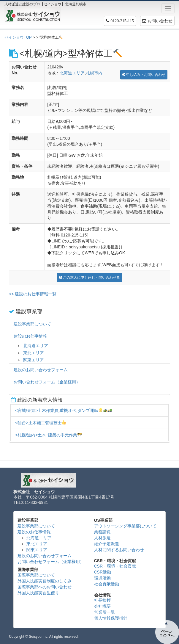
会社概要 (102, 606)
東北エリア (34, 353)
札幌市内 (94, 73)
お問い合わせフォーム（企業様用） (47, 382)
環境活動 (102, 578)
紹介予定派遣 (107, 544)
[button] (120, 21)
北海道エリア (72, 73)
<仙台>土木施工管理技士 (41, 423)
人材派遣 (102, 538)
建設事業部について (32, 324)
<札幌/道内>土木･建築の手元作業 (48, 435)
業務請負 (102, 532)
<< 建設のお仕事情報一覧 (33, 294)
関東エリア (34, 360)
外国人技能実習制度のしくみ (45, 581)
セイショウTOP (18, 37)
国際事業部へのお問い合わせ (45, 587)
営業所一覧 (104, 612)
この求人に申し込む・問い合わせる (89, 278)
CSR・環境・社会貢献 (115, 566)
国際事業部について (36, 575)
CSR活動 (103, 572)
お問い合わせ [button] (157, 21)
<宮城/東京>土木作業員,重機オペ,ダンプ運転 (64, 410)
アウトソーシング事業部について (125, 526)
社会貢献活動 (107, 584)
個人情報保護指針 (111, 618)
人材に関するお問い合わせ (119, 550)
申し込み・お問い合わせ (144, 75)
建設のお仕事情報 (30, 336)
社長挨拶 (102, 600)
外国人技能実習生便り (38, 593)
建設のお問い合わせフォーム (41, 370)
